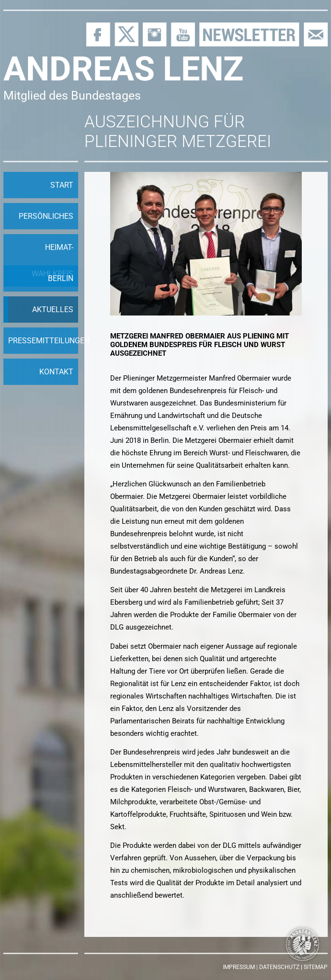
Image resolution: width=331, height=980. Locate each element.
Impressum (239, 967)
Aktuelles (53, 310)
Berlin (61, 278)
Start (62, 185)
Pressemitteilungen (43, 341)
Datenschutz (279, 967)
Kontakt (56, 372)
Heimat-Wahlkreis (52, 260)
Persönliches (46, 216)
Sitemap (316, 967)
